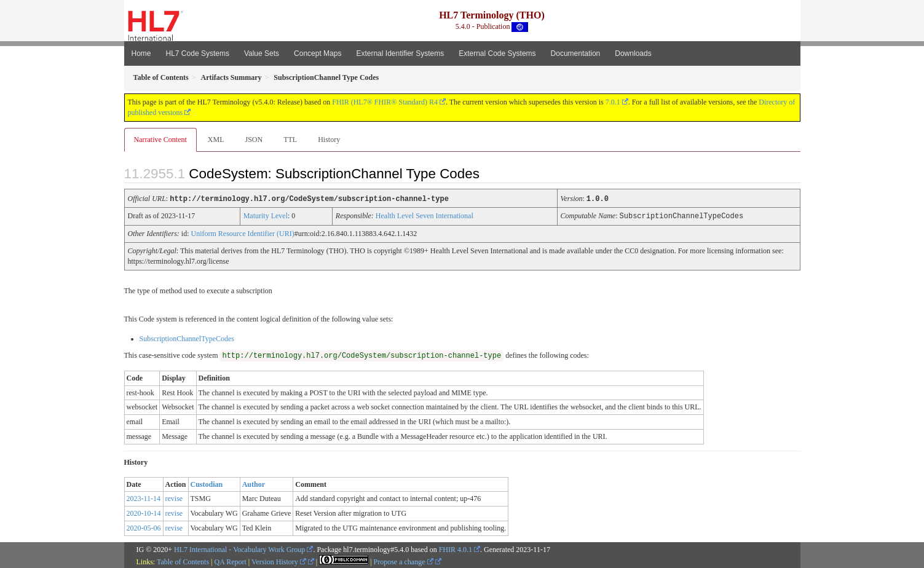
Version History (279, 561)
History (329, 140)
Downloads (633, 53)
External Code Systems (497, 53)
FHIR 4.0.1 (456, 548)
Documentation (576, 53)
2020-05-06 (144, 527)
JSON (254, 140)
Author (254, 483)
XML (216, 140)
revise (174, 497)
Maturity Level (266, 215)
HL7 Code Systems (198, 53)
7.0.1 (613, 102)
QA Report (231, 561)
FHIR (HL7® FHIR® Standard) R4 (385, 102)
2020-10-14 (144, 512)
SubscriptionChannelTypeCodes (187, 337)
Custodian (207, 483)
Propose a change (404, 561)
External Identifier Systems (400, 53)
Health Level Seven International (424, 215)
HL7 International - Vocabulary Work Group (239, 548)
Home (141, 53)
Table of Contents (183, 561)
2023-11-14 (144, 497)
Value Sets (262, 53)
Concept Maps (318, 53)
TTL (290, 140)
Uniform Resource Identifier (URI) (243, 232)
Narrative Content (160, 140)
